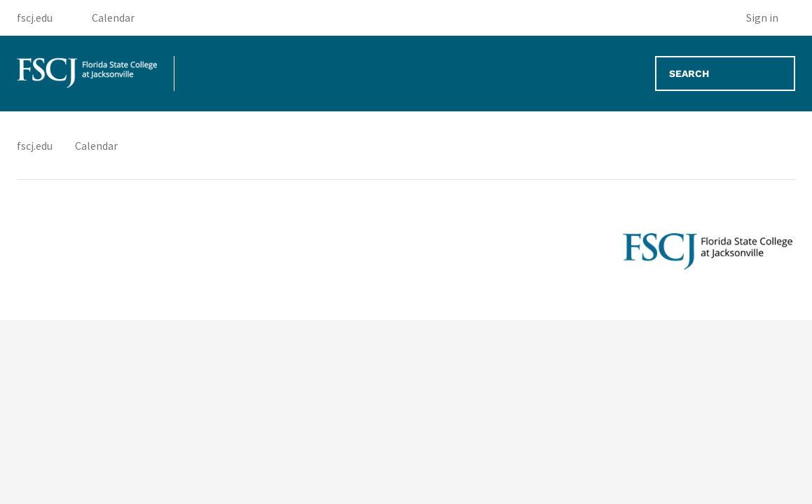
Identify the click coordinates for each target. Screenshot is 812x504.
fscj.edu (35, 146)
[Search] (725, 73)
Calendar (96, 146)
